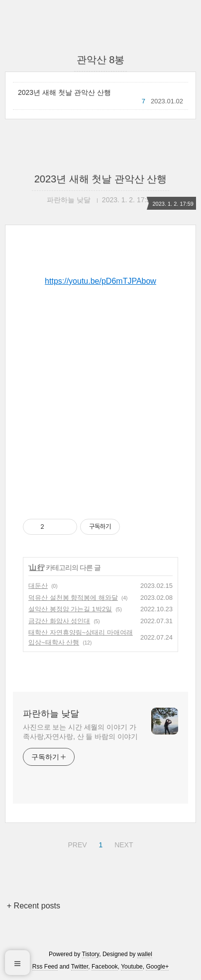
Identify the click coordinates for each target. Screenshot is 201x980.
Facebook (105, 967)
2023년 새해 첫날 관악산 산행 (64, 92)
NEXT (122, 843)
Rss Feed (45, 967)
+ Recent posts (34, 906)
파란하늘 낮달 (51, 714)
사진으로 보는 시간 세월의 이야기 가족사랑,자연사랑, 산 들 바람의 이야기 (80, 732)
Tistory (91, 954)
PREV (76, 843)
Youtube (132, 967)
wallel (145, 954)
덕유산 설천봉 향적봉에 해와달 (73, 598)
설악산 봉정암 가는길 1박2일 (70, 609)
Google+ (157, 967)
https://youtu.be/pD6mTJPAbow (100, 281)
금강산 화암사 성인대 (59, 621)
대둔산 (38, 586)
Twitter (80, 967)
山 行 (37, 568)
